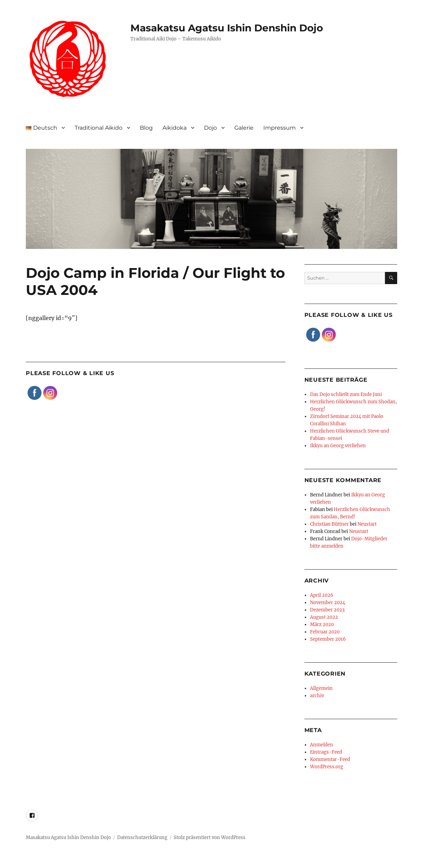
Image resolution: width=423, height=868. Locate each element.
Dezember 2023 (327, 610)
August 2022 (324, 617)
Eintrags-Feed (326, 752)
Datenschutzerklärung (142, 837)
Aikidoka (175, 128)
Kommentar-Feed (330, 759)
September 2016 (328, 639)
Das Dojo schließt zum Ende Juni (346, 394)
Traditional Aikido (99, 128)
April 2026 (322, 595)
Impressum (280, 128)
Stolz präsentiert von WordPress (210, 837)
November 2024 (328, 603)
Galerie (244, 128)
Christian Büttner (329, 524)
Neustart (367, 524)
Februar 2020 (325, 632)
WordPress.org (327, 767)
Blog (146, 128)
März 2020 (322, 625)
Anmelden (322, 745)
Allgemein (321, 688)
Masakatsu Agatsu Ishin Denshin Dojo (227, 28)
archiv (317, 696)
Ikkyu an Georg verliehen (338, 446)
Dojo (210, 128)
